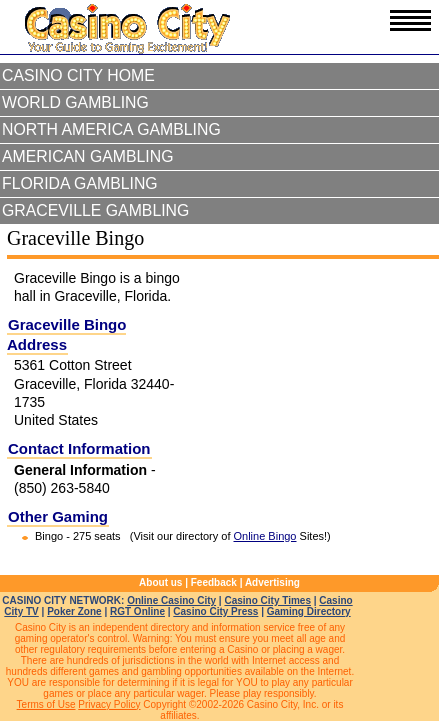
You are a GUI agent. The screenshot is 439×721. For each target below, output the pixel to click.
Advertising (272, 582)
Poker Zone (74, 611)
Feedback (214, 582)
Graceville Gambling (95, 210)
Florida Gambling (80, 183)
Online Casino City (171, 600)
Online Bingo (265, 536)
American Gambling (88, 156)
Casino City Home (78, 75)
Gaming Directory (309, 611)
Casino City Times (267, 600)
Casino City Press (215, 611)
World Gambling (75, 102)
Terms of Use (46, 704)
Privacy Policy (109, 704)
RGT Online (137, 611)
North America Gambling (111, 129)
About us (160, 582)
